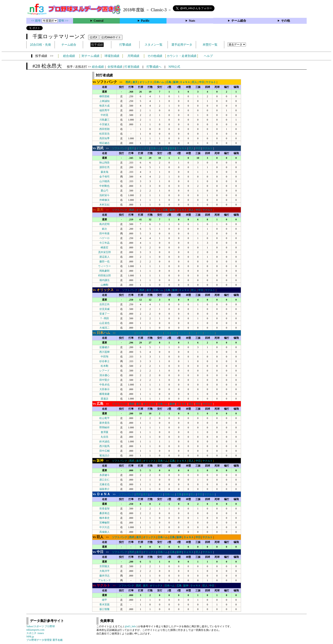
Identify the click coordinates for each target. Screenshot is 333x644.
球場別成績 (112, 56)
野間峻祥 (104, 427)
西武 (128, 82)
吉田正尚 (104, 304)
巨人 (195, 82)
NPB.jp (30, 637)
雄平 (104, 600)
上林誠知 (104, 101)
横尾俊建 (104, 394)
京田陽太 (104, 566)
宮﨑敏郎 (104, 523)
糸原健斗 (104, 475)
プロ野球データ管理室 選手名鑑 (44, 640)
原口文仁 (104, 480)
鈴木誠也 (104, 442)
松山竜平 (104, 418)
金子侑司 (104, 177)
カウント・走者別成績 (182, 56)
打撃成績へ (154, 67)
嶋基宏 (104, 247)
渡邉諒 (104, 399)
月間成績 (133, 56)
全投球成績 (115, 67)
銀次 (104, 229)
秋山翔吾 (104, 163)
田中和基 (104, 233)
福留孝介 (104, 489)
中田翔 (104, 357)
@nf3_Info (130, 626)
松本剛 (104, 366)
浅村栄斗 (104, 195)
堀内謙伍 (104, 280)
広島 (169, 82)
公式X (94, 37)
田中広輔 (104, 451)
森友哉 (104, 172)
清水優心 (104, 375)
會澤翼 (104, 432)
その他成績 (155, 56)
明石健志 (104, 143)
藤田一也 (104, 262)
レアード (104, 371)
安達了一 (104, 314)
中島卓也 (104, 385)
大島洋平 (104, 571)
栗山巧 (104, 191)
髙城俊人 (104, 532)
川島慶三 (104, 120)
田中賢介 (104, 380)
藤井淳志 (104, 576)
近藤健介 (104, 347)
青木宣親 (104, 605)
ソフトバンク (120, 148)
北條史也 (104, 484)
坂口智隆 (104, 609)
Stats (192, 21)
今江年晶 (104, 243)
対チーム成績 (90, 56)
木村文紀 (104, 205)
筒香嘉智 (104, 509)
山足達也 (104, 323)
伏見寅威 (104, 309)
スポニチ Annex (35, 633)
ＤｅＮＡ (185, 82)
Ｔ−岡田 (104, 318)
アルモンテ (104, 580)
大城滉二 (104, 328)
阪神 (176, 82)
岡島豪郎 (104, 271)
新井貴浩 (104, 423)
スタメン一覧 (154, 45)
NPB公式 (174, 67)
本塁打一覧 (210, 45)
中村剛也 (104, 186)
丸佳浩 (104, 437)
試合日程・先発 (41, 45)
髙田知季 (104, 138)
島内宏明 (104, 224)
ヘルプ (208, 56)
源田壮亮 (104, 167)
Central (99, 21)
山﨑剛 (104, 285)
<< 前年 (36, 21)
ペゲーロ (104, 238)
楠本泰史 (104, 518)
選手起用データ (182, 45)
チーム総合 (239, 21)
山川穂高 (104, 181)
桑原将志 (104, 513)
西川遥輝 (104, 352)
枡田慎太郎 (104, 276)
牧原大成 (104, 106)
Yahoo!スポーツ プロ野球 (41, 626)
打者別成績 (132, 67)
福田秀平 (104, 110)
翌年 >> (63, 21)
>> (109, 82)
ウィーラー (104, 266)
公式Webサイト (111, 37)
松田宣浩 (104, 134)
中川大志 (104, 527)
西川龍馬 (104, 446)
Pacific (145, 21)
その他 (285, 21)
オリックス (146, 82)
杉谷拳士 (104, 361)
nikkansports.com (35, 630)
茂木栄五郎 (104, 252)
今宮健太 (104, 124)
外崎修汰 (104, 200)
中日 (202, 82)
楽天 (135, 82)
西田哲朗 (104, 129)
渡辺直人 (104, 257)
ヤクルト (211, 82)
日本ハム (159, 82)
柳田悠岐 (104, 96)
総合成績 (69, 56)
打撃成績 (125, 45)
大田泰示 (104, 389)
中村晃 (104, 115)
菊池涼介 (104, 456)
